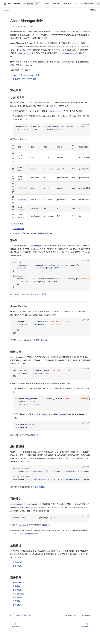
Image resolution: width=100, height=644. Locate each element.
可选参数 (46, 525)
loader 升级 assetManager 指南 (26, 75)
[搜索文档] (32, 4)
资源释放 (35, 435)
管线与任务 (17, 562)
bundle (44, 340)
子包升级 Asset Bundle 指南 (24, 79)
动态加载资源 (18, 229)
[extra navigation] (76, 4)
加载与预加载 (18, 594)
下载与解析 (17, 566)
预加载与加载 (40, 294)
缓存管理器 (39, 487)
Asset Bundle (18, 583)
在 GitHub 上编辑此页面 (20, 615)
